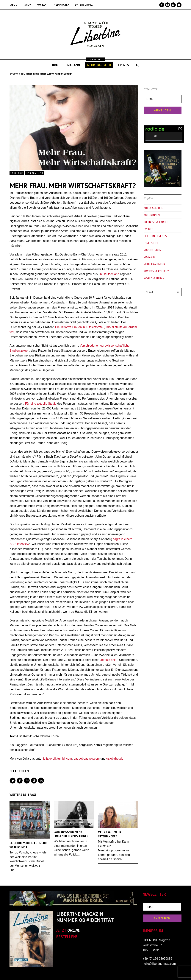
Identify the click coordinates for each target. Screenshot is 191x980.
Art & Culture (153, 208)
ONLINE (74, 930)
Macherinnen (152, 250)
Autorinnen (152, 215)
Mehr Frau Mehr (35, 173)
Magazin (149, 257)
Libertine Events (155, 236)
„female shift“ (109, 660)
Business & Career (156, 222)
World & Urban (154, 278)
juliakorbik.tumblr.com (58, 759)
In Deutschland (109, 274)
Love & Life (151, 243)
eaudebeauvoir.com (87, 759)
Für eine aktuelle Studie (41, 404)
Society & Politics (157, 271)
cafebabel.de (115, 759)
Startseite (17, 74)
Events (148, 229)
